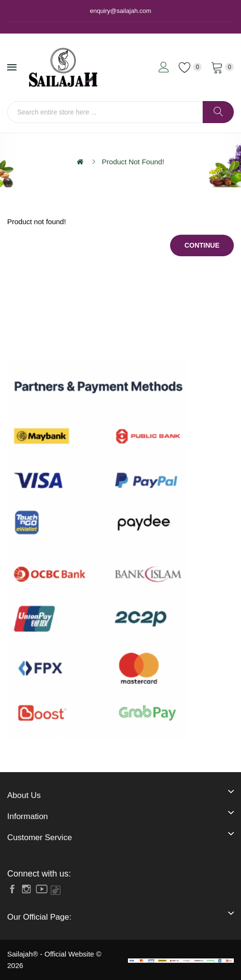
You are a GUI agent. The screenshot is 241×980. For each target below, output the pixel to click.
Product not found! (133, 162)
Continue (202, 245)
